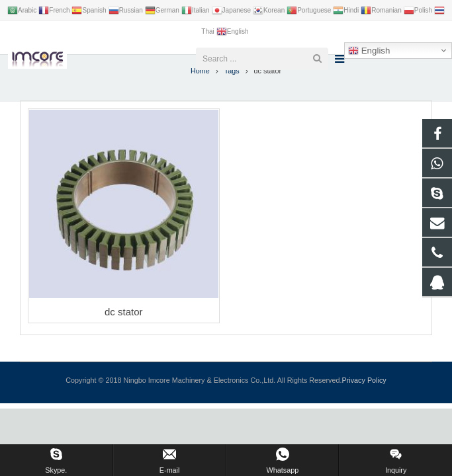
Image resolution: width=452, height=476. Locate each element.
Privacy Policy (364, 397)
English (369, 51)
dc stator (124, 330)
